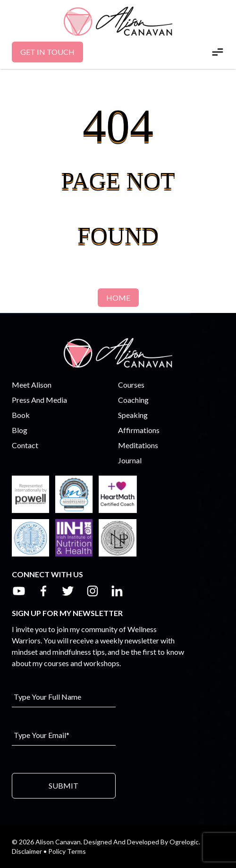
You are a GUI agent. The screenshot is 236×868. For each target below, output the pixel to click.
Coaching (133, 400)
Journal (130, 460)
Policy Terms (67, 851)
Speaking (133, 415)
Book (21, 415)
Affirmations (139, 430)
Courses (131, 385)
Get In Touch (47, 52)
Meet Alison (32, 385)
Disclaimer (27, 851)
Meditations (138, 445)
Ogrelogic (184, 842)
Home (118, 298)
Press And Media (39, 400)
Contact (25, 445)
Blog (20, 430)
